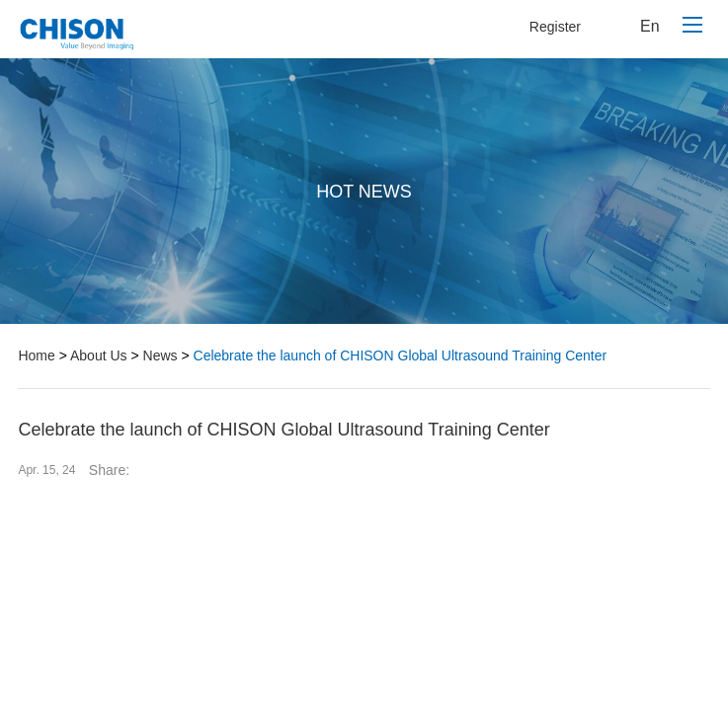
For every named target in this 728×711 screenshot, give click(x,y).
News (161, 355)
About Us (99, 355)
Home (36, 355)
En (650, 26)
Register (555, 27)
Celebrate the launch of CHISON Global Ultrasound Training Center (401, 355)
